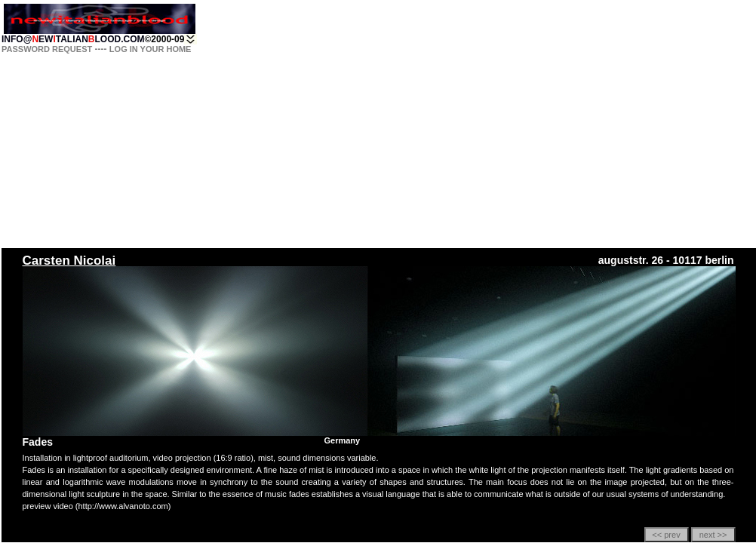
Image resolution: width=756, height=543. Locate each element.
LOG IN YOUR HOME (151, 49)
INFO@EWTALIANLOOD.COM (73, 39)
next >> (713, 535)
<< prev (666, 535)
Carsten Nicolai (69, 261)
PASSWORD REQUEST (47, 49)
